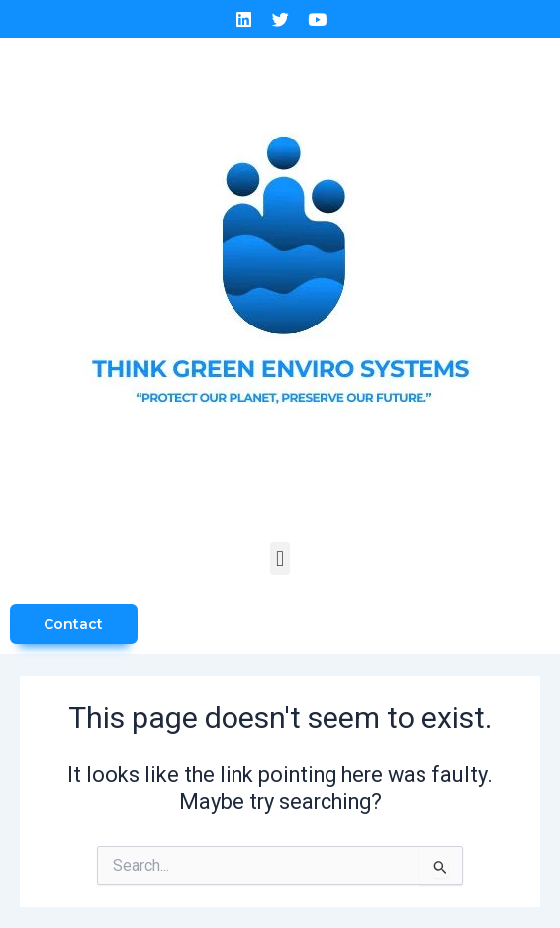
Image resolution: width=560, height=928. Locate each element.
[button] (280, 558)
